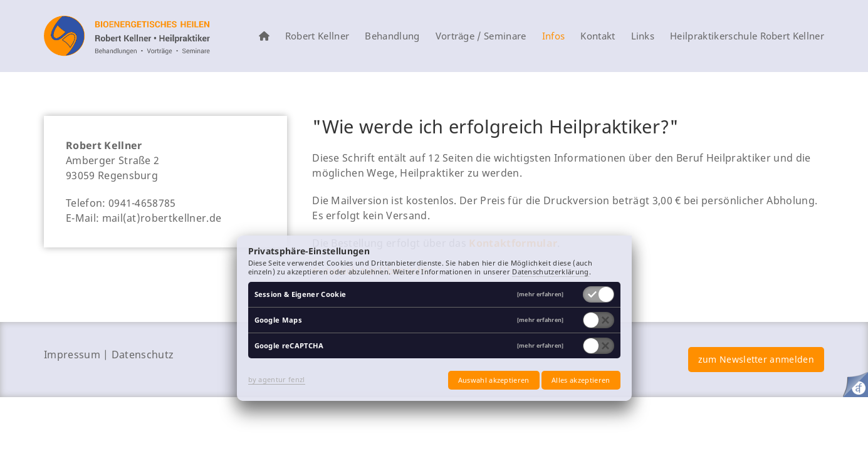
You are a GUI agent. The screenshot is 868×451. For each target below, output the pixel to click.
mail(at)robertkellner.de (162, 218)
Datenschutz (143, 355)
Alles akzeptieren (581, 380)
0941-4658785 (142, 203)
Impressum (72, 355)
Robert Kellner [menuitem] (317, 36)
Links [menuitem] (643, 36)
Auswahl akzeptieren (494, 380)
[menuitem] (264, 36)
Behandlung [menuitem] (392, 36)
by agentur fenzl (277, 379)
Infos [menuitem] (554, 36)
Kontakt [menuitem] (598, 36)
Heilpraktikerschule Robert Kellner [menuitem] (747, 36)
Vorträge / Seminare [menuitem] (481, 36)
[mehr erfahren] (541, 295)
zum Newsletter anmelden (756, 359)
